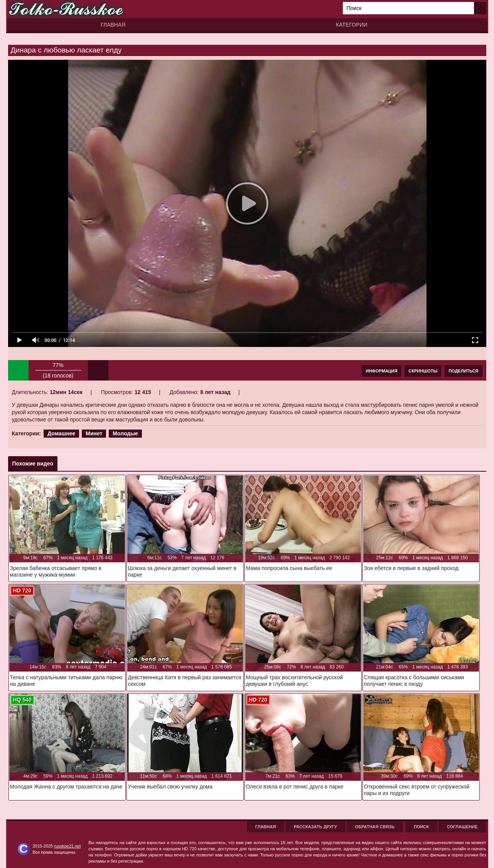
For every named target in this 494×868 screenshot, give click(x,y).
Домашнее (61, 433)
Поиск (421, 827)
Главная (113, 25)
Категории (352, 25)
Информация (381, 371)
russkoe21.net (67, 846)
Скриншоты (423, 371)
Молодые (125, 433)
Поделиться (463, 371)
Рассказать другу (315, 827)
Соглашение (462, 827)
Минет (94, 433)
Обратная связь (375, 827)
